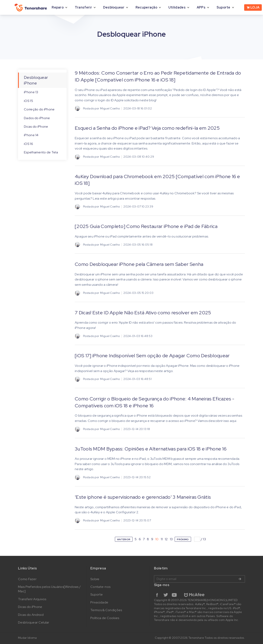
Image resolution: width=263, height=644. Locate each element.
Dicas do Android (31, 615)
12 (166, 539)
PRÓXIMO (183, 539)
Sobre (95, 579)
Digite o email (199, 579)
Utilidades (177, 7)
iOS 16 (28, 144)
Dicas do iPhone (36, 127)
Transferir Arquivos (32, 599)
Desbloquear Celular (34, 622)
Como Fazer (27, 579)
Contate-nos (100, 587)
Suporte (223, 7)
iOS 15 (28, 101)
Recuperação (146, 7)
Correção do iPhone (39, 109)
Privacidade (99, 602)
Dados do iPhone (37, 118)
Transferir (83, 7)
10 (157, 539)
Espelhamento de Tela (41, 152)
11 (162, 539)
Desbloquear (114, 7)
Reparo (58, 7)
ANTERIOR (124, 539)
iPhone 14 (31, 135)
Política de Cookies (105, 618)
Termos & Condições (106, 610)
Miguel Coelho (110, 108)
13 (171, 539)
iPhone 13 (31, 92)
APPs (201, 7)
